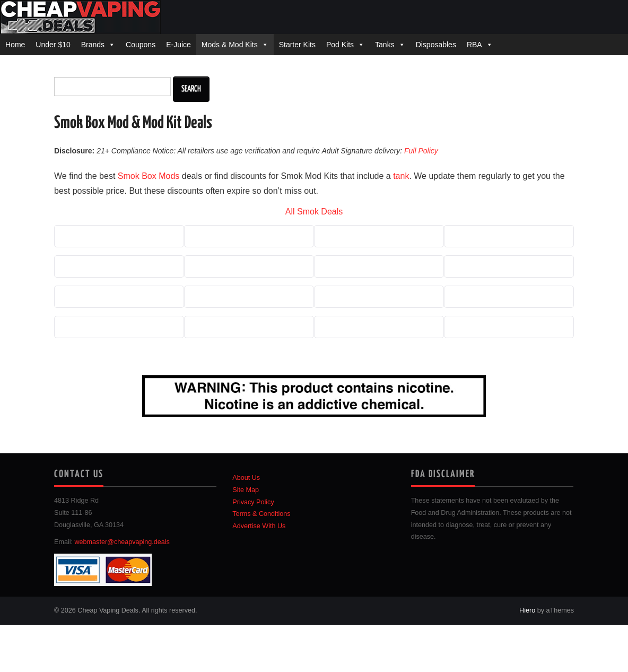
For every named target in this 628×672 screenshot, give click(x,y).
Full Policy (421, 151)
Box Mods (160, 176)
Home (15, 45)
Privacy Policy (253, 502)
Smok (129, 176)
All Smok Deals (314, 212)
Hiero (527, 610)
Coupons (141, 45)
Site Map (246, 490)
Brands (93, 45)
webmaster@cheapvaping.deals (122, 542)
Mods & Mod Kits (230, 45)
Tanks (385, 45)
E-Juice (178, 45)
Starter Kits (297, 45)
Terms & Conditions (261, 514)
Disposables (436, 45)
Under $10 (53, 45)
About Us (246, 478)
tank (401, 176)
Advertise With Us (259, 526)
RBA (474, 45)
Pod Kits (340, 45)
